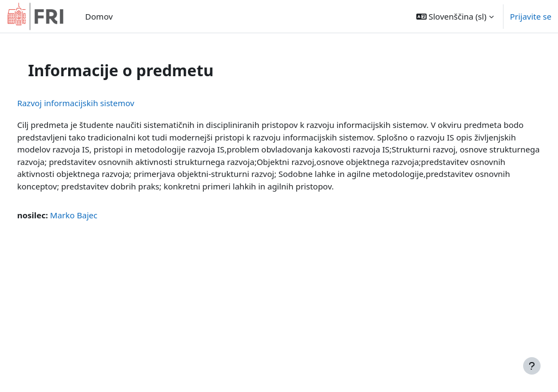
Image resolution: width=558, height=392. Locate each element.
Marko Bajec (98, 228)
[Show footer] (532, 366)
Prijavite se (531, 16)
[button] (455, 16)
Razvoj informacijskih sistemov (100, 103)
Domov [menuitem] (99, 16)
